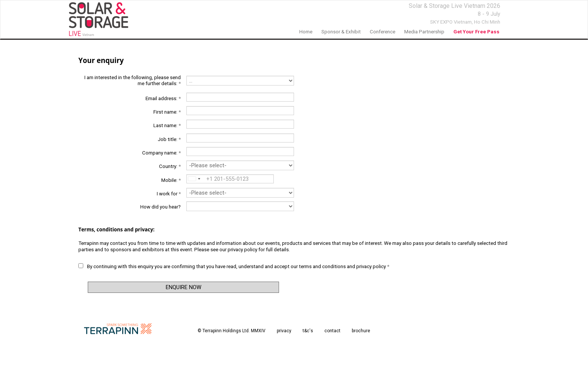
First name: (167, 112)
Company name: (161, 153)
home (306, 32)
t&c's (308, 331)
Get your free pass (476, 32)
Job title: (169, 139)
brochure (361, 331)
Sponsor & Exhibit (341, 32)
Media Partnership (424, 32)
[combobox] (193, 179)
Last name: (167, 125)
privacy (284, 331)
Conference (382, 32)
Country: (170, 166)
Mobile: (171, 180)
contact (332, 331)
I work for (169, 194)
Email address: (163, 98)
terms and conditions (322, 266)
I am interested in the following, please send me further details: (133, 80)
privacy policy (242, 250)
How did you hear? (160, 207)
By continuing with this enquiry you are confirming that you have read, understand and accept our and (234, 266)
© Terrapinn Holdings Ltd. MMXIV (232, 331)
